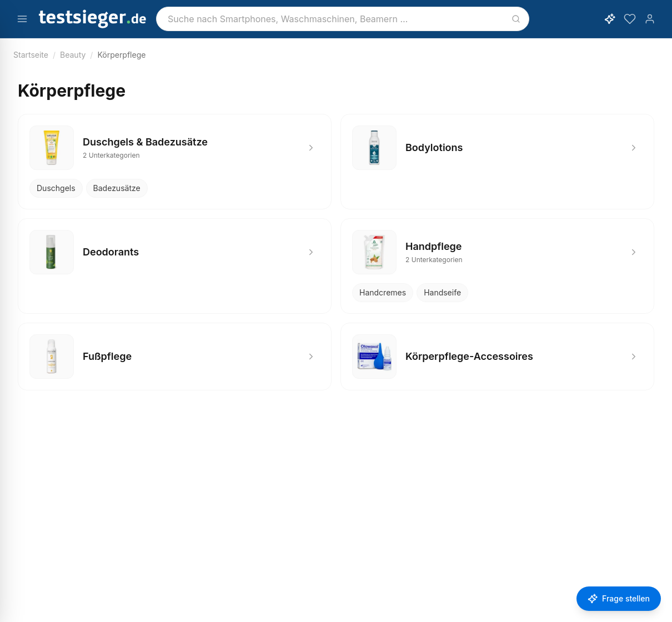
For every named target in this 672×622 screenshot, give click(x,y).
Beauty (73, 55)
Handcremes (383, 292)
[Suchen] (516, 19)
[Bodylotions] (497, 148)
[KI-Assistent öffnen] (610, 19)
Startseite (31, 55)
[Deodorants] (175, 252)
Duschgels (56, 188)
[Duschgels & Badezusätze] (175, 148)
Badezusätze (117, 188)
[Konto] (650, 19)
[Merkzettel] (630, 19)
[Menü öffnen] (22, 19)
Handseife (442, 292)
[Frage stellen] (619, 599)
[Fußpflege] (175, 357)
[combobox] (343, 19)
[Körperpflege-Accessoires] (497, 357)
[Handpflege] (497, 252)
